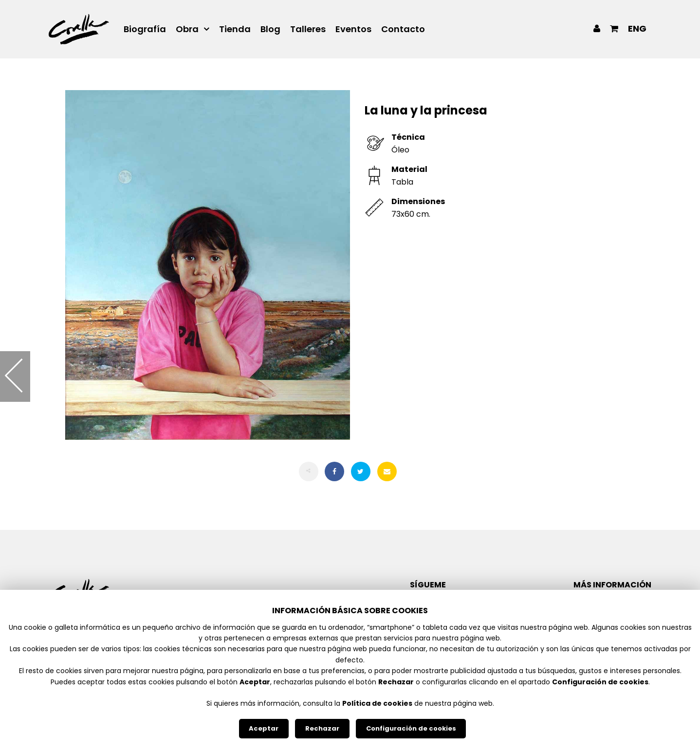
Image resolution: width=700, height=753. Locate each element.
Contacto (403, 29)
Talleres (308, 29)
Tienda (235, 29)
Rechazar (322, 728)
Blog (270, 29)
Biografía (145, 29)
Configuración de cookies (411, 728)
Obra (187, 29)
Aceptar (264, 728)
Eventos (353, 29)
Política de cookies (377, 703)
